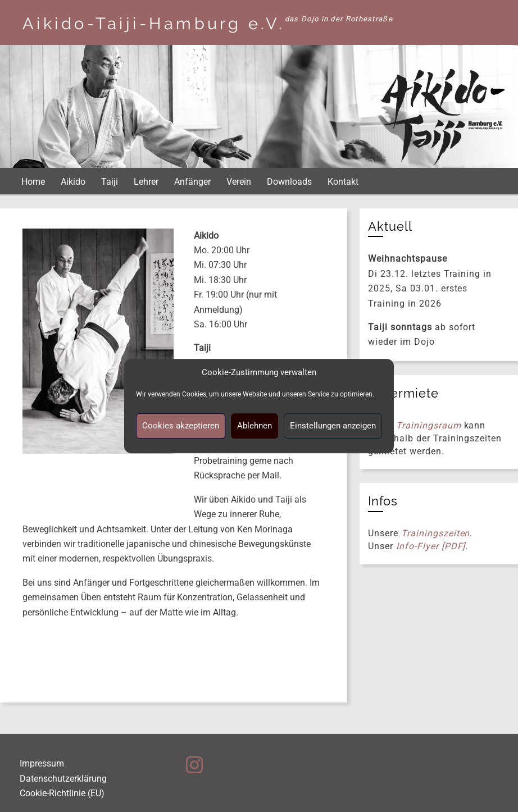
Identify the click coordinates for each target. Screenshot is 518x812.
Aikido (73, 182)
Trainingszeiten (435, 533)
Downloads (289, 182)
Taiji (110, 182)
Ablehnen (255, 426)
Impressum (42, 763)
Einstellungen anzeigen (333, 426)
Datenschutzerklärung (63, 779)
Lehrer (146, 182)
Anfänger (192, 182)
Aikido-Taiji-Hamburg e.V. (154, 24)
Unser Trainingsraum (414, 425)
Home (33, 182)
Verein (239, 182)
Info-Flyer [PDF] (431, 546)
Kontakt (343, 182)
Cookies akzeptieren (181, 426)
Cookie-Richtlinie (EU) (62, 793)
